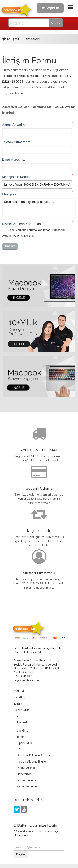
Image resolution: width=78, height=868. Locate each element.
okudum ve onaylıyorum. (33, 233)
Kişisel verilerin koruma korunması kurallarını (36, 230)
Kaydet (21, 854)
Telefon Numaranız (16, 142)
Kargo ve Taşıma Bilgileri (32, 761)
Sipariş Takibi (22, 710)
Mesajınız (9, 194)
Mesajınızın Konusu (17, 177)
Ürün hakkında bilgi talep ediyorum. (39, 208)
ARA (56, 23)
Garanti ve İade (26, 780)
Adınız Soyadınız (15, 125)
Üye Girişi (19, 697)
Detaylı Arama (26, 768)
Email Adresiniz (13, 160)
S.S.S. (17, 716)
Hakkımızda (21, 722)
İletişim (18, 704)
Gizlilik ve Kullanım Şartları (33, 755)
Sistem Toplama (27, 786)
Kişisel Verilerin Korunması (22, 224)
